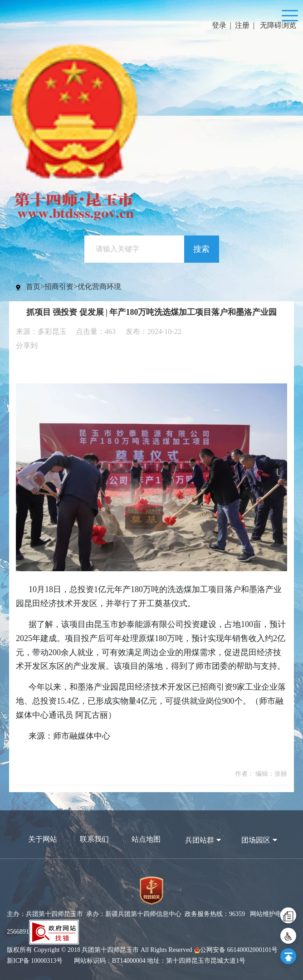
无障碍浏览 (278, 25)
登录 (219, 25)
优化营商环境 (99, 287)
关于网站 (43, 839)
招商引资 (59, 287)
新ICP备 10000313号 (35, 961)
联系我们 (94, 839)
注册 (242, 25)
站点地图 (146, 839)
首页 (33, 287)
